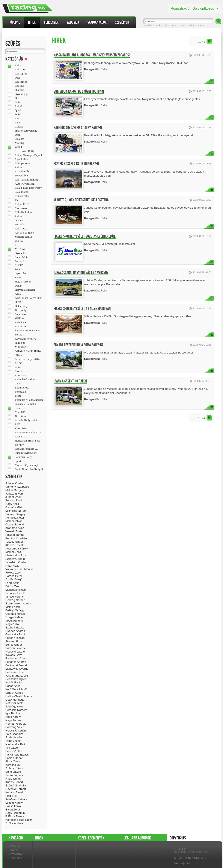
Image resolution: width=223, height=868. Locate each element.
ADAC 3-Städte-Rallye (28, 351)
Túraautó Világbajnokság (29, 400)
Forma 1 (20, 261)
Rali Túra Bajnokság (27, 180)
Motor (18, 371)
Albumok (73, 22)
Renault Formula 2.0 (27, 449)
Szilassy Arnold (15, 559)
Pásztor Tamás (15, 535)
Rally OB (20, 70)
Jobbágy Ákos (14, 706)
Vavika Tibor (187, 25)
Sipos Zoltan (13, 761)
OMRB (19, 220)
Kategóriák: (92, 69)
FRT (17, 245)
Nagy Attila (12, 504)
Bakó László (13, 772)
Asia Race (21, 322)
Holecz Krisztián (16, 731)
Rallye (19, 167)
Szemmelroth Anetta (18, 603)
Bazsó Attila (13, 686)
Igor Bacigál (13, 713)
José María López (17, 676)
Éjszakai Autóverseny (27, 331)
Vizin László (13, 607)
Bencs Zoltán (14, 751)
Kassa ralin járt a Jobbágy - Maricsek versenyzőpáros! (92, 55)
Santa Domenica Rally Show (30, 469)
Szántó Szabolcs (16, 785)
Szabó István (14, 737)
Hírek (32, 22)
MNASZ (20, 249)
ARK (18, 294)
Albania (199, 25)
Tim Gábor (12, 748)
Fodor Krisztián (15, 638)
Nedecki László (15, 652)
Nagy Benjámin (15, 813)
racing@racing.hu (195, 858)
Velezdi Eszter (14, 531)
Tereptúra (20, 416)
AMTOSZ (21, 326)
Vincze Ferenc (14, 597)
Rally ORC (21, 229)
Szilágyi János (14, 768)
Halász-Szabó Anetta (19, 696)
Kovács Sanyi (14, 792)
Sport (18, 461)
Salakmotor (21, 192)
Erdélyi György (15, 610)
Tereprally (21, 310)
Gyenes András (15, 631)
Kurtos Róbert (14, 782)
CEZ (17, 384)
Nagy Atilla (12, 624)
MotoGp (20, 143)
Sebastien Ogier (16, 679)
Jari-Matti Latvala (16, 799)
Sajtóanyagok (97, 22)
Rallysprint (21, 74)
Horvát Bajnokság (25, 290)
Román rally (22, 196)
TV (17, 200)
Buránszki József (16, 665)
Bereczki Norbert (16, 710)
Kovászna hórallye (26, 339)
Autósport (20, 375)
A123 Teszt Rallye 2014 (29, 298)
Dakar (18, 286)
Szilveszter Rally (25, 151)
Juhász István (14, 494)
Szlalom (20, 139)
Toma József (13, 741)
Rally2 (19, 106)
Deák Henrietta (15, 700)
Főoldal (14, 22)
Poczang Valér (15, 727)
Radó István (13, 779)
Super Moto (22, 257)
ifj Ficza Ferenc (15, 816)
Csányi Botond (15, 524)
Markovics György (17, 669)
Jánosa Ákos (14, 641)
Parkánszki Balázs (17, 755)
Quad (18, 110)
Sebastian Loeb (15, 672)
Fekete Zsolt (13, 573)
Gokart (19, 127)
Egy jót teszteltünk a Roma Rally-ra (79, 345)
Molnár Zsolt (13, 552)
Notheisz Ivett (14, 703)
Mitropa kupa (23, 163)
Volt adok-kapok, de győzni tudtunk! (79, 91)
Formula (20, 225)
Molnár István (14, 521)
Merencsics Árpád (17, 555)
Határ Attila (12, 566)
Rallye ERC (22, 204)
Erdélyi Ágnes (14, 693)
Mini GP (20, 412)
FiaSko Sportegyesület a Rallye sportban (82, 309)
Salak (18, 278)
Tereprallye (21, 176)
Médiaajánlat (182, 863)
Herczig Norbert (15, 600)
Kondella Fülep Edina (19, 820)
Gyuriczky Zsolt (15, 634)
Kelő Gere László (16, 689)
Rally (166, 25)
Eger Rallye (22, 159)
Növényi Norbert (16, 789)
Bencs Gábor (14, 645)
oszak (18, 408)
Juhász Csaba (14, 483)
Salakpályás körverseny (28, 188)
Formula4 (20, 392)
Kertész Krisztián (16, 538)
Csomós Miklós (15, 614)
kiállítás (19, 318)
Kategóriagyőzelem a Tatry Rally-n (78, 128)
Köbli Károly (13, 717)
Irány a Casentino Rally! (70, 381)
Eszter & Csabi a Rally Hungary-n (76, 164)
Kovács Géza (14, 655)
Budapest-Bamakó (25, 404)
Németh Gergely (16, 724)
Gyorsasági (21, 94)
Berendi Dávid (14, 500)
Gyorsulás (21, 273)
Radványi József (16, 658)
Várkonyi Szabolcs (17, 487)
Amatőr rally (22, 171)
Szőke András (14, 823)
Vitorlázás (21, 428)
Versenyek (51, 22)
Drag (18, 135)
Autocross (21, 102)
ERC (18, 118)
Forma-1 (20, 335)
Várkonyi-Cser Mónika (19, 569)
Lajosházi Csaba (16, 562)
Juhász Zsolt (13, 497)
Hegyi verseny (23, 282)
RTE (17, 123)
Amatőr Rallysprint (26, 420)
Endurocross (22, 388)
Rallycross (21, 82)
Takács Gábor (14, 542)
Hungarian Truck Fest (27, 441)
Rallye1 (19, 216)
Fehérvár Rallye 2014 (27, 359)
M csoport (21, 347)
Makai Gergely (15, 490)
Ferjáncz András (16, 662)
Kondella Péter (15, 518)
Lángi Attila (12, 583)
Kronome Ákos (15, 528)
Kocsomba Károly (17, 549)
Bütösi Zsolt (13, 586)
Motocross (21, 208)
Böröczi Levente (16, 648)
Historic (19, 90)
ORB (18, 78)
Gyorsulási (21, 253)
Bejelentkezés (203, 8)
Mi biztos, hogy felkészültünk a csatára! (82, 200)
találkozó (20, 343)
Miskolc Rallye (24, 237)
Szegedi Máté (14, 617)
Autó (18, 367)
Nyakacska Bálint (16, 744)
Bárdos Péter (14, 576)
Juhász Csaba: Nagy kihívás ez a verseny (81, 273)
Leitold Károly (14, 803)
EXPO (19, 363)
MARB (19, 265)
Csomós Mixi (14, 507)
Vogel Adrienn (14, 621)
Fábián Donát (14, 758)
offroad (19, 355)
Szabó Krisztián (15, 627)
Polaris (19, 269)
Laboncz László (15, 593)
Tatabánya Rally (153, 25)
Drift (18, 98)
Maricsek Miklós (16, 590)
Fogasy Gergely (15, 514)
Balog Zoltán (13, 810)
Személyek (122, 22)
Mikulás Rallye (24, 212)
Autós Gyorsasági (25, 184)
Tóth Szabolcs (14, 734)
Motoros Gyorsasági (26, 465)
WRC (18, 114)
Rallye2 (174, 25)
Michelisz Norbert (16, 511)
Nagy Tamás (13, 720)
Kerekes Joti (13, 765)
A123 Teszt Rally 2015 (28, 432)
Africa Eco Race (24, 233)
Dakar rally (21, 306)
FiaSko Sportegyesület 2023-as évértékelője (85, 236)
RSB (17, 424)
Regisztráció (180, 8)
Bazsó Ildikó (13, 806)
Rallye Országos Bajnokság (30, 155)
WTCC (19, 147)
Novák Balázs (14, 682)
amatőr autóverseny (26, 131)
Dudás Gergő (14, 579)
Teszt (18, 396)
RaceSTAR (21, 437)
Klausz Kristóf (14, 545)
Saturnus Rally (23, 457)
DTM (18, 302)
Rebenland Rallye (25, 379)
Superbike (21, 314)
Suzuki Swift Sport (26, 453)
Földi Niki (11, 796)
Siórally (19, 445)
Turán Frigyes (14, 775)
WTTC (19, 241)
